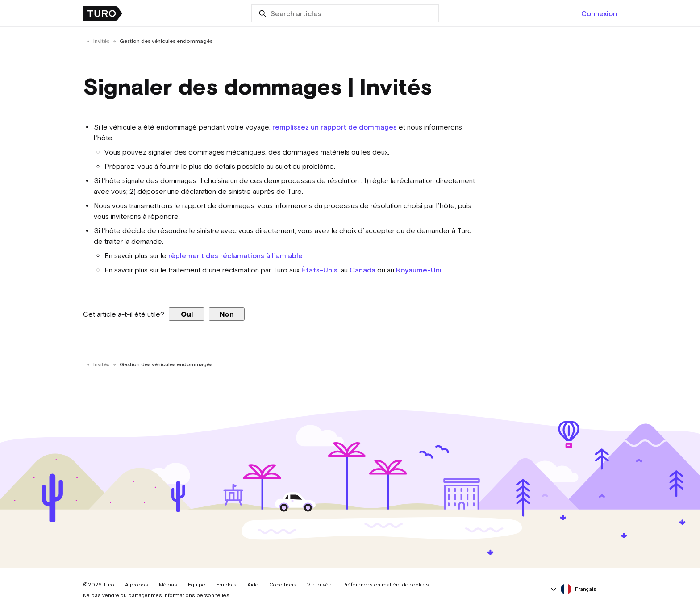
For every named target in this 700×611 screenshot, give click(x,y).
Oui (187, 314)
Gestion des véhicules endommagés (166, 41)
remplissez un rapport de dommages (335, 127)
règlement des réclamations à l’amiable (235, 255)
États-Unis (319, 270)
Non (227, 314)
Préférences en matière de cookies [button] (386, 585)
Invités (101, 41)
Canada (362, 270)
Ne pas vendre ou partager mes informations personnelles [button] (156, 595)
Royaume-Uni (419, 270)
